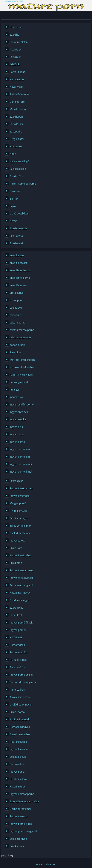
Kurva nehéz (17, 79)
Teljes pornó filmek (20, 526)
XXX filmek (16, 637)
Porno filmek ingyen (21, 488)
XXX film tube (18, 787)
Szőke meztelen (19, 42)
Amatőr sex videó (20, 734)
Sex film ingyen (18, 839)
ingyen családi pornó (22, 405)
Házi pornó (16, 27)
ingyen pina (16, 427)
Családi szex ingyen (21, 705)
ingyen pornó (17, 442)
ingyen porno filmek (21, 472)
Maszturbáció (18, 109)
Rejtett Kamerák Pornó (23, 184)
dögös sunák (17, 345)
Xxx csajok (16, 146)
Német (14, 221)
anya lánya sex (18, 285)
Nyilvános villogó (19, 161)
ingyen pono (17, 434)
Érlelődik (15, 64)
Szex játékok (17, 236)
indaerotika (16, 397)
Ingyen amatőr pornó (22, 794)
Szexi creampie (18, 228)
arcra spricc (17, 293)
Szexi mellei (16, 243)
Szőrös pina (17, 481)
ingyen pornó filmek (21, 464)
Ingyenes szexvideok (22, 578)
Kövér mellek (17, 87)
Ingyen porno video (21, 824)
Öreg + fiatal (17, 139)
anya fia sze (17, 255)
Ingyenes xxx (17, 541)
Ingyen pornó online (21, 675)
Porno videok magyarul (23, 682)
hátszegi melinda (20, 382)
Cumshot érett (18, 102)
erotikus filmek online (22, 367)
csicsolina (15, 315)
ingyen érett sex (19, 412)
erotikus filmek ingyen (22, 360)
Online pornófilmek (21, 809)
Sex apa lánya (18, 757)
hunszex (15, 390)
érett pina (15, 352)
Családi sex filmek (20, 533)
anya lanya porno (20, 278)
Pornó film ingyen (20, 727)
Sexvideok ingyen (20, 518)
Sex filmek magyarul (21, 585)
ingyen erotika (18, 419)
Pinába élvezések (20, 719)
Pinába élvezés (18, 511)
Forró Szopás (17, 72)
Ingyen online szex (14, 1)
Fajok (13, 206)
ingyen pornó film (20, 449)
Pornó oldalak (18, 764)
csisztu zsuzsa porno (22, 330)
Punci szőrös (17, 667)
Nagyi (13, 154)
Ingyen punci (17, 772)
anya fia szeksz (19, 263)
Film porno (16, 563)
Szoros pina (17, 608)
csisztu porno (18, 323)
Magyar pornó (18, 503)
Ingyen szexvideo (20, 496)
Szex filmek (16, 615)
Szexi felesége (18, 169)
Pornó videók (17, 645)
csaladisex (16, 308)
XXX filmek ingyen (20, 593)
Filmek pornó (17, 712)
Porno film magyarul (22, 570)
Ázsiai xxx (15, 50)
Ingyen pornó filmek (21, 623)
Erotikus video (18, 846)
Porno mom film (19, 652)
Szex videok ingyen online (24, 801)
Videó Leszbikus (19, 214)
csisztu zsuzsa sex (20, 337)
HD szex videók (18, 660)
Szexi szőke (16, 176)
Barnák (14, 199)
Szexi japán (16, 117)
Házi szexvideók (19, 742)
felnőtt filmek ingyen (21, 375)
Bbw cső (15, 191)
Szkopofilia (16, 132)
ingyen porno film (20, 457)
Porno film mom (19, 816)
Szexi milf (15, 57)
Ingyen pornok (18, 630)
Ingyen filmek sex (20, 749)
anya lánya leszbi (20, 270)
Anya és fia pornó (20, 697)
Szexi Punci (16, 124)
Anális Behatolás (19, 94)
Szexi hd (14, 35)
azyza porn (16, 300)
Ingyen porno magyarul (23, 831)
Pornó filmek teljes (20, 555)
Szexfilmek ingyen (20, 600)
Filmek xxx (16, 548)
